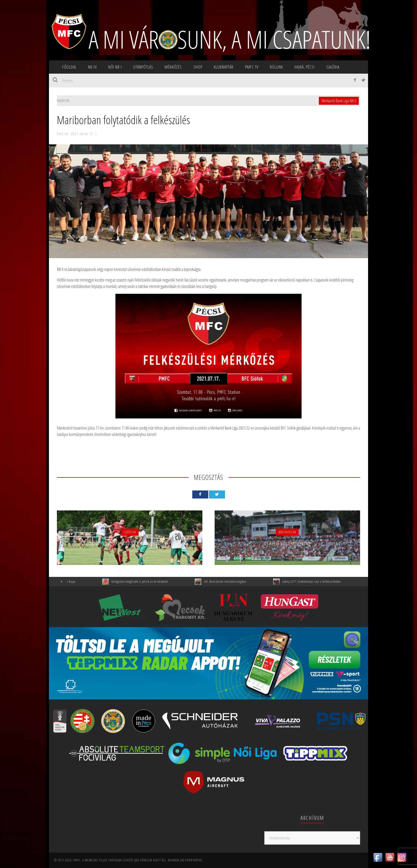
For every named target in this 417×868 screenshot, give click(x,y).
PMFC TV (252, 67)
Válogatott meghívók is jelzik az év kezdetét (146, 582)
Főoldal (69, 67)
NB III (92, 67)
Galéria (333, 67)
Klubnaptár (224, 67)
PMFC (77, 860)
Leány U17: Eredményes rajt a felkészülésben (318, 582)
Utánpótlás (143, 67)
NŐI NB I (115, 67)
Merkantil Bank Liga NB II (339, 101)
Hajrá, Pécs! (305, 67)
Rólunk (276, 67)
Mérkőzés (173, 67)
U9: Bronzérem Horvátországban (231, 582)
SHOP (198, 67)
